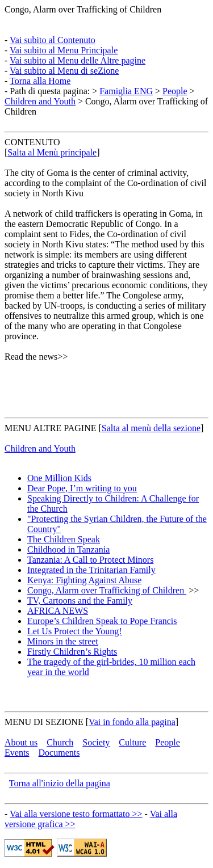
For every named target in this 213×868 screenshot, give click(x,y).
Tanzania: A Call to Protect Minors (90, 560)
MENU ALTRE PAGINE (51, 428)
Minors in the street (63, 641)
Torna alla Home (40, 81)
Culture (132, 742)
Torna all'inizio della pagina (60, 783)
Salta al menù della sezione (151, 428)
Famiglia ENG (126, 91)
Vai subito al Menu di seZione (64, 71)
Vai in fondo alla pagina (132, 722)
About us (21, 742)
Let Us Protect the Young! (75, 631)
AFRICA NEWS (58, 611)
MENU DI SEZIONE (44, 722)
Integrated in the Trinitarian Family (91, 570)
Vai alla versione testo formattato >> (76, 814)
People (175, 91)
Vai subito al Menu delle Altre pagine (78, 60)
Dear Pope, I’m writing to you (82, 488)
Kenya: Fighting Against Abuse (84, 580)
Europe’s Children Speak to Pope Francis (102, 621)
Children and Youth (40, 101)
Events (17, 753)
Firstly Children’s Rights (72, 652)
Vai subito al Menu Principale (64, 50)
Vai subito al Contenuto (53, 40)
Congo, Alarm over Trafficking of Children (83, 9)
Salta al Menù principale (52, 152)
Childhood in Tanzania (68, 549)
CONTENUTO (32, 142)
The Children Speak (64, 539)
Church (60, 742)
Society (96, 742)
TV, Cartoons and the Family (80, 601)
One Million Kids (59, 478)
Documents (59, 753)
